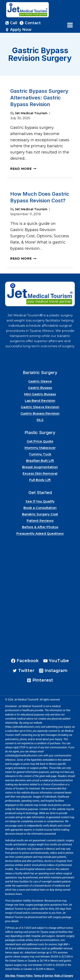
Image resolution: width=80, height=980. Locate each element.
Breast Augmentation (40, 467)
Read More (23, 169)
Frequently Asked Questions (40, 533)
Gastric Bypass (40, 388)
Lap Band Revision (40, 401)
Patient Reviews (40, 521)
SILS (40, 420)
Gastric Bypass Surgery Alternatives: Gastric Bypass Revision (39, 98)
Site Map (10, 976)
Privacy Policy (25, 976)
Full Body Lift (40, 480)
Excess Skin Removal (40, 473)
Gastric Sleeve (40, 381)
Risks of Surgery (64, 976)
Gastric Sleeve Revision (40, 407)
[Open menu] (70, 25)
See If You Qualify (40, 501)
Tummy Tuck (40, 454)
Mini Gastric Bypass (40, 394)
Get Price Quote (40, 441)
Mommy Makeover (40, 448)
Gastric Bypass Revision (40, 413)
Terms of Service (43, 976)
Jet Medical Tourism (31, 113)
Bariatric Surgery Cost (40, 514)
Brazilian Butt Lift (40, 461)
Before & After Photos (40, 527)
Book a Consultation (40, 508)
